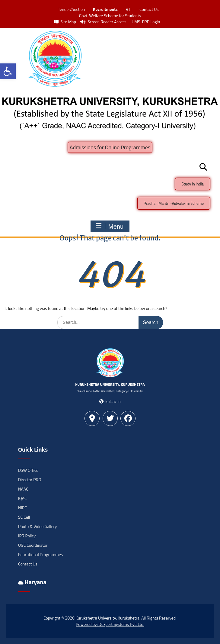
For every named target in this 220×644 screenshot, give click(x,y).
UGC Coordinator (33, 545)
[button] (8, 71)
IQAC (22, 498)
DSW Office (28, 470)
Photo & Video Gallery (37, 526)
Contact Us (149, 9)
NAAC (23, 489)
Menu (109, 226)
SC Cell (24, 517)
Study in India (193, 184)
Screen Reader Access (103, 22)
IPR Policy (27, 536)
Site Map (65, 22)
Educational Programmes (40, 554)
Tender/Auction (71, 9)
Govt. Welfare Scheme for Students (110, 16)
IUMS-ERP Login (145, 22)
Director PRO (30, 480)
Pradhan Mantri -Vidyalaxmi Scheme (174, 203)
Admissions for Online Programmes (110, 147)
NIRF (22, 508)
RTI (128, 9)
